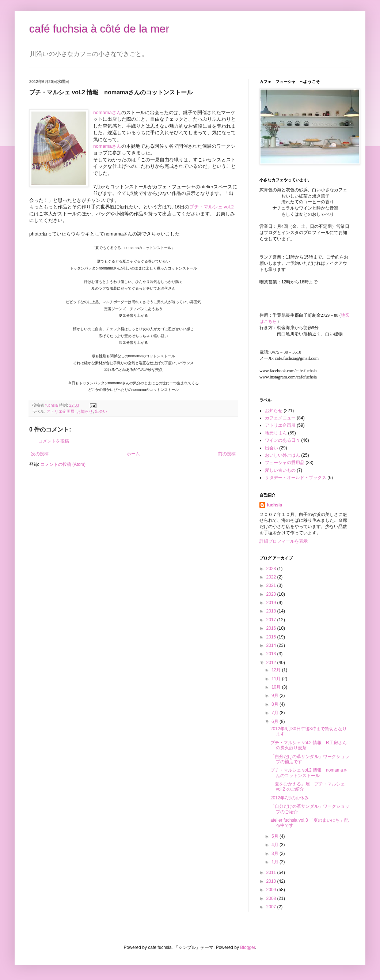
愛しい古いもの (280, 470)
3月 (275, 853)
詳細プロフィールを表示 (284, 541)
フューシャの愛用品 (285, 463)
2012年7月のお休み (290, 798)
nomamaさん (107, 112)
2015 (272, 637)
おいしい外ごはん (282, 455)
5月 (275, 836)
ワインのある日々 (282, 440)
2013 (272, 654)
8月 (275, 704)
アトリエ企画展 (60, 411)
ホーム (133, 454)
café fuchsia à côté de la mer (99, 29)
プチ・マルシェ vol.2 (212, 207)
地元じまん (276, 433)
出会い (101, 411)
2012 (272, 663)
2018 (272, 611)
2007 (272, 907)
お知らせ (85, 411)
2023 (272, 569)
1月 (275, 862)
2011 (272, 872)
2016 (272, 628)
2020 (272, 594)
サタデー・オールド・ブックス (296, 478)
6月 (275, 721)
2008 (272, 898)
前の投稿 (227, 454)
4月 (275, 845)
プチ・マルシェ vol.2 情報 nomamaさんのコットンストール (309, 773)
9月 (275, 696)
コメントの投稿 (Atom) (63, 464)
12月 (277, 670)
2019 (272, 603)
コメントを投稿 (54, 441)
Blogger (248, 947)
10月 (277, 687)
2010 (272, 881)
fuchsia (274, 505)
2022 (272, 577)
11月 (277, 679)
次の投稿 (40, 454)
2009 (272, 890)
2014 (272, 645)
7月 (275, 713)
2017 (272, 620)
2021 (272, 585)
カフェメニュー (280, 418)
